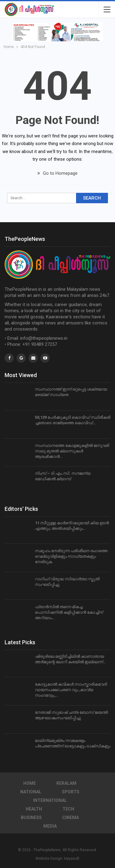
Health (34, 809)
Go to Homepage (57, 173)
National (31, 792)
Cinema (71, 817)
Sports (71, 792)
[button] (57, 32)
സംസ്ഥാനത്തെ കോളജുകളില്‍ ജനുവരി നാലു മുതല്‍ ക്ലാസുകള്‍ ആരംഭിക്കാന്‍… (72, 451)
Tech (68, 809)
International (50, 800)
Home (30, 783)
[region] (57, 32)
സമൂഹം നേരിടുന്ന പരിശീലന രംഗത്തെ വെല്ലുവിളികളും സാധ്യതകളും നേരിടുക (71, 556)
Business (31, 817)
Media (50, 826)
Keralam (66, 783)
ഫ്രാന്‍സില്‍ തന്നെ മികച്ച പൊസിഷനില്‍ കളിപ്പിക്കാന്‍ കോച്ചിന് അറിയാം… (69, 612)
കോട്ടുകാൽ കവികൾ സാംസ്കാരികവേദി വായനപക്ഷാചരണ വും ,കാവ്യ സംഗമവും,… (71, 690)
